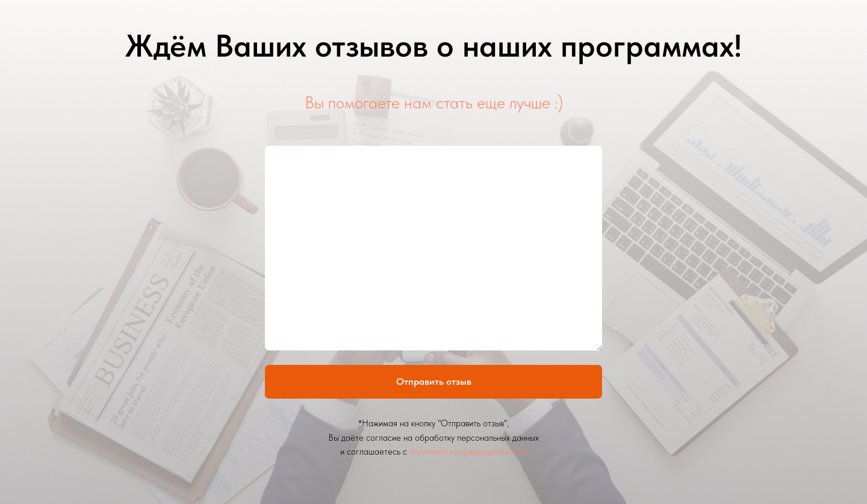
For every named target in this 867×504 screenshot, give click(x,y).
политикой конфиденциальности (468, 452)
